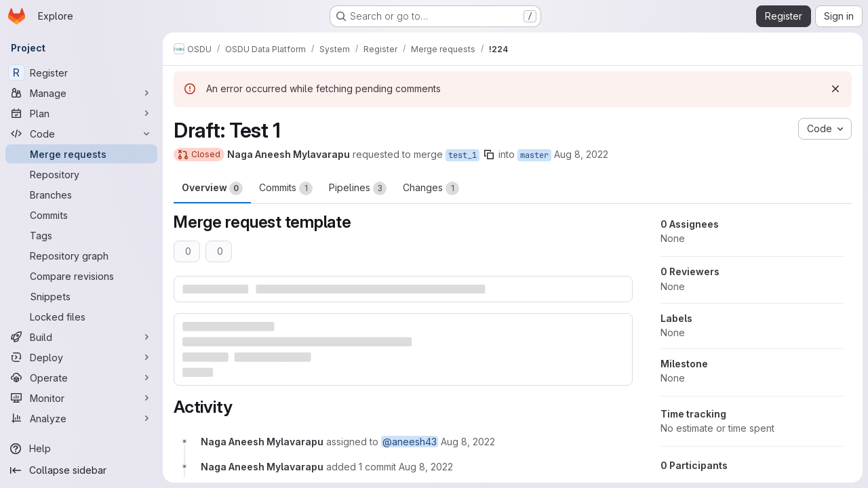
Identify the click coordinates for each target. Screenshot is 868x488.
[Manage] (81, 93)
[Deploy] (81, 357)
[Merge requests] (81, 154)
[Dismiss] (835, 89)
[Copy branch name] (489, 155)
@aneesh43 (410, 442)
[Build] (81, 337)
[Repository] (81, 174)
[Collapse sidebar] (81, 470)
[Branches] (81, 195)
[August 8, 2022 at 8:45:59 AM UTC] (426, 467)
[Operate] (81, 378)
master (534, 155)
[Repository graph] (81, 256)
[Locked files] (81, 317)
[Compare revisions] (81, 276)
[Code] (81, 134)
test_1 (462, 155)
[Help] (81, 449)
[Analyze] (81, 418)
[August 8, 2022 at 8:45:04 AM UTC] (468, 442)
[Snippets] (81, 296)
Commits (286, 188)
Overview (212, 188)
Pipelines (358, 188)
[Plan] (81, 113)
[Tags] (81, 235)
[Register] (81, 73)
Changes (431, 188)
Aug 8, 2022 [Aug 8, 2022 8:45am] (581, 154)
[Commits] (81, 215)
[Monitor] (81, 398)
